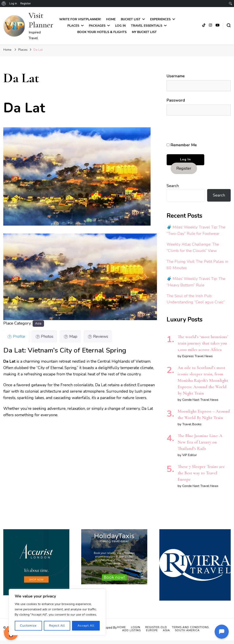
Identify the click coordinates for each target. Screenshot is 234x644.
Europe (152, 630)
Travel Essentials (147, 26)
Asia (38, 323)
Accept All (86, 626)
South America (187, 630)
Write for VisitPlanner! (80, 19)
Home (111, 19)
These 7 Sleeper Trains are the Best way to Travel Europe (201, 473)
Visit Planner (41, 20)
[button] (15, 277)
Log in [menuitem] (13, 3)
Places (73, 26)
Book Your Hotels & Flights (102, 32)
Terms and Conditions (190, 627)
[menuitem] (4, 4)
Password (176, 100)
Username (176, 76)
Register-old (156, 627)
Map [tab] (70, 336)
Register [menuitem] (26, 3)
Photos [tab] (44, 336)
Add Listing (132, 630)
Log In (120, 26)
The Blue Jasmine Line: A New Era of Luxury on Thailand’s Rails (200, 442)
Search (173, 186)
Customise (28, 626)
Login (136, 627)
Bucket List (131, 19)
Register (184, 168)
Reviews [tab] (98, 336)
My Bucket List (144, 32)
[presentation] (197, 129)
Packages (97, 26)
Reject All (57, 626)
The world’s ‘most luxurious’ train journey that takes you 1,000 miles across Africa (203, 343)
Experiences (160, 19)
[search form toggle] (229, 25)
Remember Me (182, 145)
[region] (57, 612)
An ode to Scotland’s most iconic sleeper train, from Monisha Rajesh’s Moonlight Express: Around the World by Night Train (203, 380)
